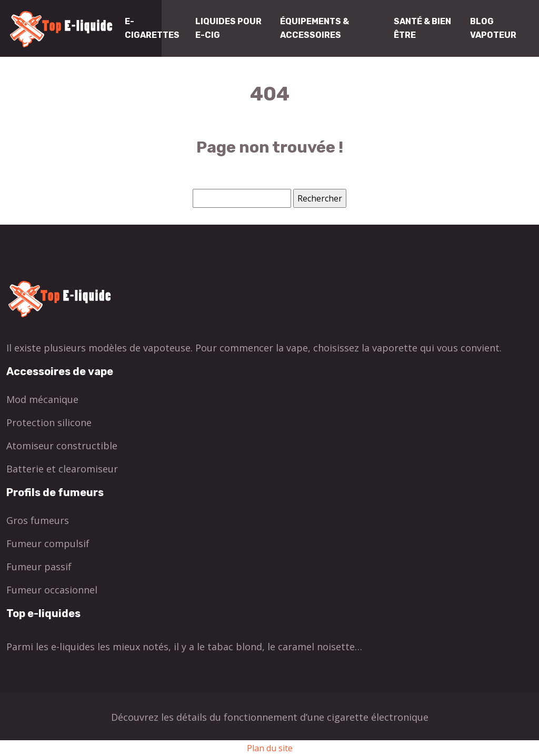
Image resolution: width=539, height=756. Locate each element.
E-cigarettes (152, 28)
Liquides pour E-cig (228, 28)
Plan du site (270, 748)
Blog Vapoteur (493, 28)
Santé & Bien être (422, 28)
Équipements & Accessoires (315, 28)
